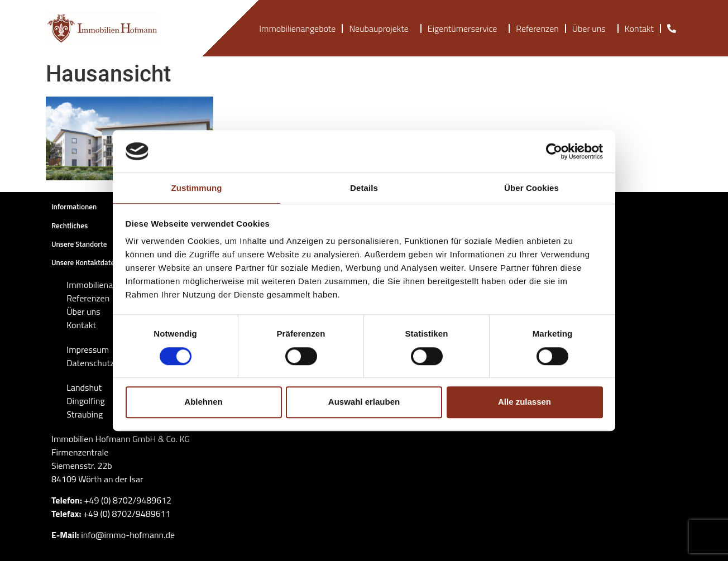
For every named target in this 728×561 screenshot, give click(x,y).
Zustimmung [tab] (197, 188)
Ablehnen (203, 402)
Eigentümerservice (465, 28)
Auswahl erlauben (364, 402)
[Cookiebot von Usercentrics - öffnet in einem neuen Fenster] (554, 151)
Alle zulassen (525, 402)
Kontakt (639, 28)
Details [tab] (364, 188)
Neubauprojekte (381, 28)
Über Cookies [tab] (531, 188)
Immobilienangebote (297, 28)
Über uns (592, 28)
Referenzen (537, 28)
